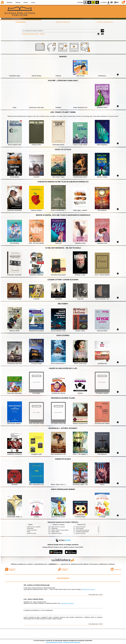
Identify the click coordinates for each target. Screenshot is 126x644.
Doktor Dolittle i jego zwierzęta (83, 530)
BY (97, 2)
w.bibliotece (54, 564)
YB (93, 2)
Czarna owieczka (80, 528)
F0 (108, 2)
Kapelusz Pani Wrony (81, 527)
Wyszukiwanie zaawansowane (31, 34)
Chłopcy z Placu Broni (32, 530)
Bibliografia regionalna (63, 22)
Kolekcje (42, 34)
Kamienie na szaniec (32, 533)
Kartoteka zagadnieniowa (105, 22)
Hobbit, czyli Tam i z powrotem (34, 527)
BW (89, 2)
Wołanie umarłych (55, 532)
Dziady (29, 532)
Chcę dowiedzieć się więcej (54, 642)
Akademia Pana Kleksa (57, 533)
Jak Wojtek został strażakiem (82, 532)
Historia (18, 2)
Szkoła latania (30, 528)
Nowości (10, 2)
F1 (112, 2)
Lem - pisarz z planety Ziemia (33, 599)
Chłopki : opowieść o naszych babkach (60, 530)
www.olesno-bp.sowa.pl (88, 589)
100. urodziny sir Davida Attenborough (37, 585)
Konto (33, 2)
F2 (116, 2)
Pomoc (26, 2)
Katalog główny (21, 22)
